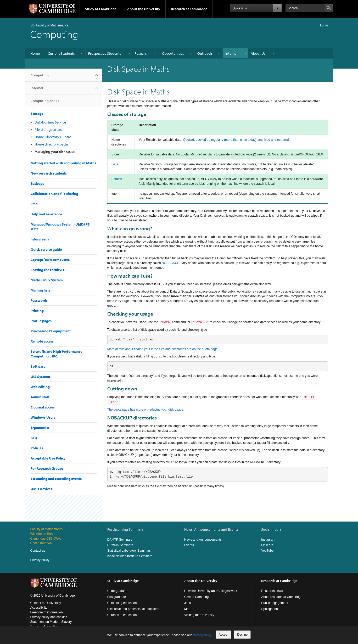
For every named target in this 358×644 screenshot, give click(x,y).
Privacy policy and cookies (49, 617)
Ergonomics (40, 428)
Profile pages (41, 321)
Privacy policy (40, 560)
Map (187, 609)
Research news (272, 591)
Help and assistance (46, 214)
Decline (242, 635)
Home (35, 53)
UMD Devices (41, 489)
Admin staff (40, 397)
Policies (37, 448)
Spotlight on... (271, 609)
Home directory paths (52, 144)
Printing (37, 311)
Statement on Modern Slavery (51, 622)
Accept (224, 635)
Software (38, 366)
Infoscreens (40, 239)
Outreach (205, 53)
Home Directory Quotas (53, 137)
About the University (144, 9)
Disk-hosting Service (50, 122)
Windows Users (43, 417)
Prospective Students (105, 53)
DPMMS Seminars (120, 545)
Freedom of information (47, 612)
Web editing (40, 387)
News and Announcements (203, 540)
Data (115, 164)
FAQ (34, 438)
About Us (258, 53)
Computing (40, 77)
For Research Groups (47, 468)
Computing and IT (45, 103)
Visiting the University (199, 615)
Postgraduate (117, 597)
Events (189, 545)
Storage (37, 114)
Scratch (117, 179)
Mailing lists (40, 290)
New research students (49, 173)
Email (35, 204)
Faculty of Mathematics (52, 25)
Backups (37, 183)
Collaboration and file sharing (54, 194)
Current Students (61, 53)
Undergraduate (118, 591)
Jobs (188, 603)
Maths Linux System (47, 280)
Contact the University (46, 603)
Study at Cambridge (101, 9)
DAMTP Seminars (120, 540)
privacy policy (202, 635)
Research (142, 53)
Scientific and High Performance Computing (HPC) (56, 354)
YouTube (267, 551)
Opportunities (173, 53)
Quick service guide (46, 249)
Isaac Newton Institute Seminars (130, 556)
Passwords (39, 300)
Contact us (38, 551)
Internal (231, 53)
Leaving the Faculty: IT (48, 270)
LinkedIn (267, 545)
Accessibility (39, 608)
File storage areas (48, 130)
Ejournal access (43, 407)
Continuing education (122, 603)
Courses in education (122, 615)
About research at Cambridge (282, 597)
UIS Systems (41, 377)
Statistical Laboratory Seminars (129, 551)
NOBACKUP (170, 263)
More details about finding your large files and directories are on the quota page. (163, 349)
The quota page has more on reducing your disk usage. (146, 410)
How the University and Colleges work (211, 591)
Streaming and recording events (56, 479)
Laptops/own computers (50, 260)
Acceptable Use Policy (48, 458)
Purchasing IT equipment (51, 331)
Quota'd (189, 140)
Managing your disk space (55, 152)
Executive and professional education (133, 609)
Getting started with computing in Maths (63, 163)
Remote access (42, 341)
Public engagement (275, 603)
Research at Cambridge (189, 9)
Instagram (268, 540)
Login (324, 25)
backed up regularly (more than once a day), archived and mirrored (242, 140)
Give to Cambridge (197, 597)
